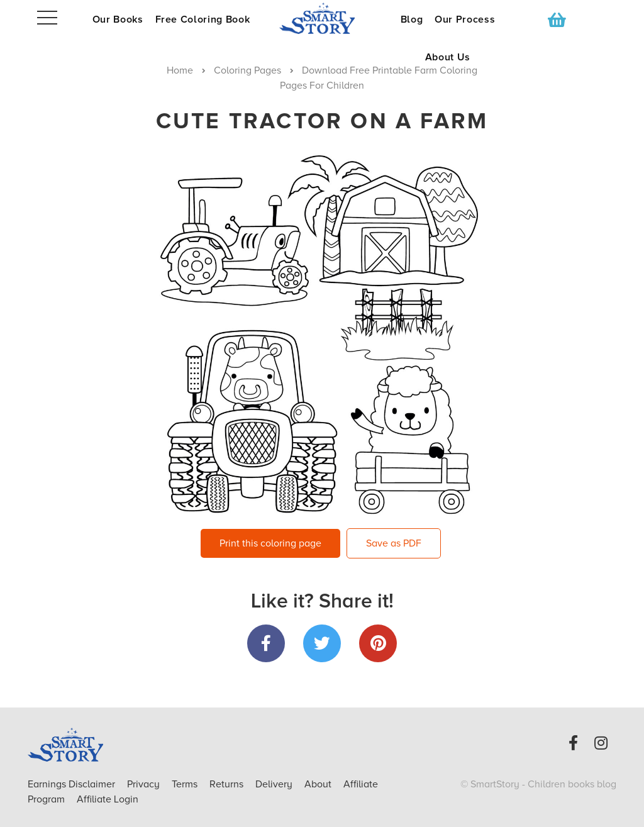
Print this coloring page (270, 543)
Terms (186, 784)
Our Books (118, 19)
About (318, 784)
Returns (228, 784)
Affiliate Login (108, 799)
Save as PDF (394, 543)
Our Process (465, 19)
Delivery (275, 784)
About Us (448, 57)
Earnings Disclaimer (73, 784)
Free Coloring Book (203, 19)
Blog (412, 19)
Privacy (145, 784)
